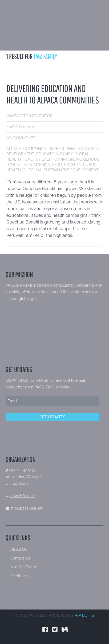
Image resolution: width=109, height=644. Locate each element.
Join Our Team (23, 567)
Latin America (36, 165)
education (47, 154)
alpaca (14, 149)
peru (57, 165)
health (30, 159)
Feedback (19, 576)
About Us (19, 549)
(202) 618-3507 (22, 496)
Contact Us (20, 558)
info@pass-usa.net (26, 508)
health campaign (56, 159)
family (66, 154)
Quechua (32, 170)
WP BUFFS (84, 615)
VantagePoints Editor (29, 116)
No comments (21, 138)
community (35, 149)
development (62, 149)
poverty (73, 165)
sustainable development (71, 170)
